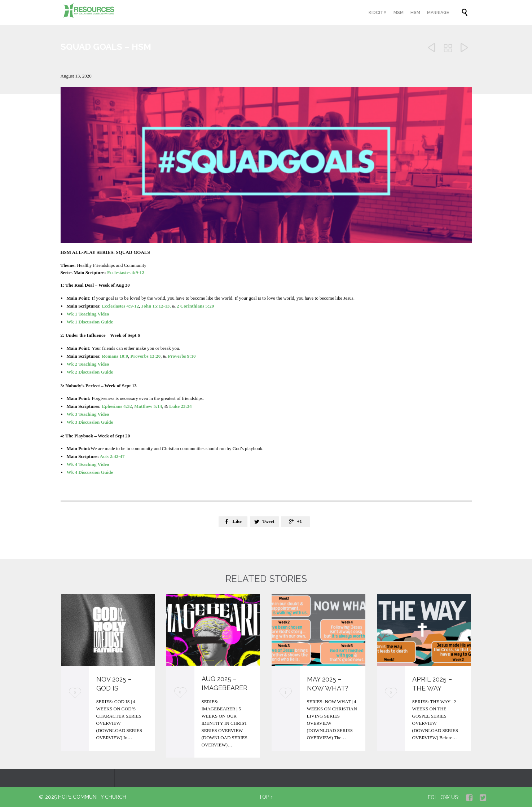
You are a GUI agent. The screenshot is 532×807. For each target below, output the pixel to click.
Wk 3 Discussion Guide (90, 422)
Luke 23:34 (180, 406)
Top (264, 797)
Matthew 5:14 (148, 406)
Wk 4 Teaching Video (88, 464)
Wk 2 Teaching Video (88, 364)
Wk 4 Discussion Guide (90, 472)
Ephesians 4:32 (117, 406)
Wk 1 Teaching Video (88, 314)
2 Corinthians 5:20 (195, 306)
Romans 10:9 (115, 356)
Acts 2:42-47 (112, 456)
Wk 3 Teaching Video (88, 414)
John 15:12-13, (156, 306)
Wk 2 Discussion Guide (90, 372)
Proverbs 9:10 (182, 356)
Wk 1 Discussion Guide (90, 322)
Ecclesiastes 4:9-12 (126, 272)
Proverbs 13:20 (145, 356)
